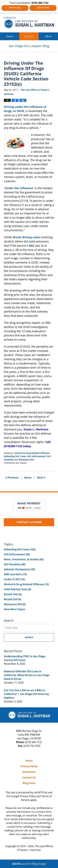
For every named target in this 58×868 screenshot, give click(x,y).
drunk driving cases (26, 237)
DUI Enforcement (36, 456)
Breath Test (13, 594)
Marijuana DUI (27, 460)
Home (10, 36)
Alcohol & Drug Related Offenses (32, 453)
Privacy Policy (29, 766)
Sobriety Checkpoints (19, 569)
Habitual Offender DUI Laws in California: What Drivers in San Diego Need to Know (27, 675)
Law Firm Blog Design (29, 864)
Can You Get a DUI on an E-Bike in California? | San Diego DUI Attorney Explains (26, 694)
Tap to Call (15, 8)
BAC (32, 246)
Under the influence (19, 188)
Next (41, 477)
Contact (29, 36)
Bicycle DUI (12, 599)
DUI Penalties (15, 564)
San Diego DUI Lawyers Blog (29, 23)
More (48, 36)
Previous (12, 477)
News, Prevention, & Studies (24, 559)
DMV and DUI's (15, 574)
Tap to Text (43, 8)
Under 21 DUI (14, 579)
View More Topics (14, 609)
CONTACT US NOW (29, 522)
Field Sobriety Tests (17, 589)
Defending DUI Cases (15, 456)
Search (29, 637)
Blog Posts (29, 783)
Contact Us (29, 777)
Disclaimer (29, 772)
